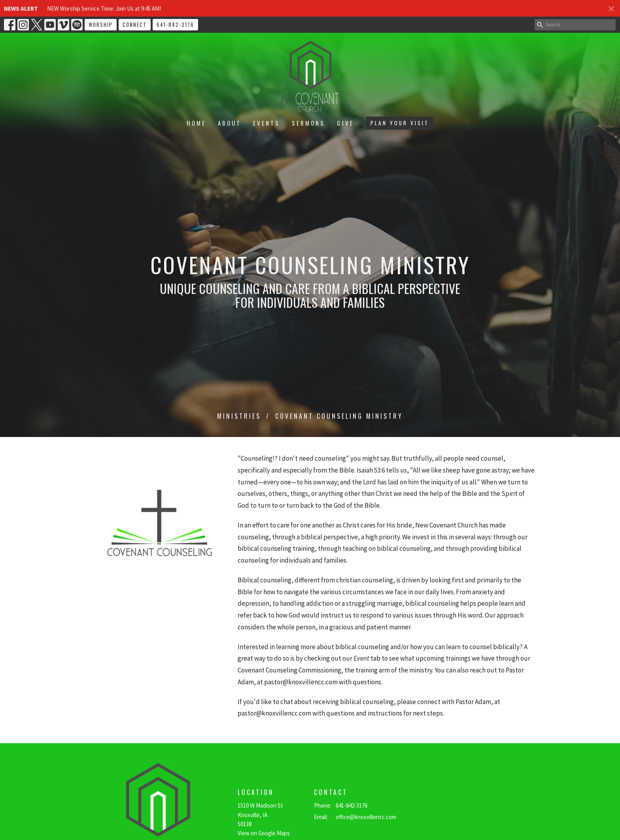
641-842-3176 (175, 24)
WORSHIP (101, 24)
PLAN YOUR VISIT (400, 123)
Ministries (239, 416)
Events (267, 123)
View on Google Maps (264, 833)
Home (196, 123)
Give (345, 123)
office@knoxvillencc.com (366, 817)
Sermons (308, 123)
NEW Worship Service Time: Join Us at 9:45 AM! (104, 8)
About (230, 123)
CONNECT (135, 24)
